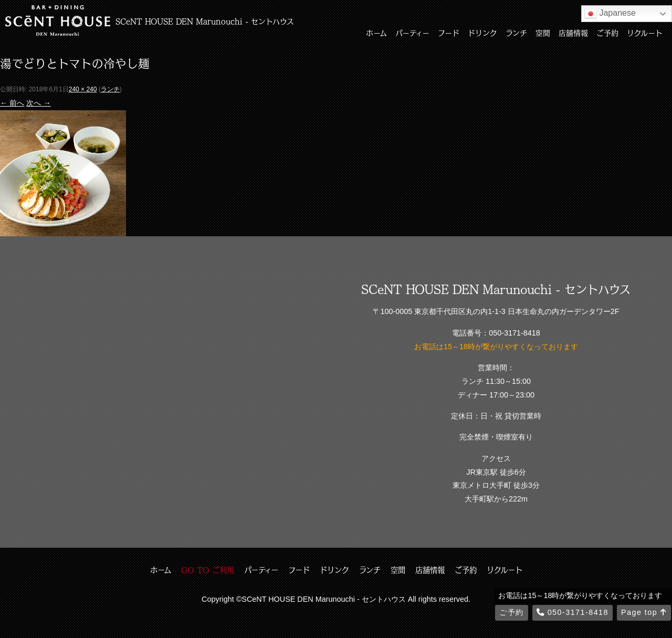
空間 (543, 33)
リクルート (645, 33)
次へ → (38, 103)
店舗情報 (573, 33)
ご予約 (607, 33)
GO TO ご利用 (208, 570)
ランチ (516, 33)
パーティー (412, 33)
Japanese (610, 14)
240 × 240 (83, 89)
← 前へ (12, 103)
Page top (644, 612)
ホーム (376, 33)
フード (449, 33)
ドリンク (482, 33)
